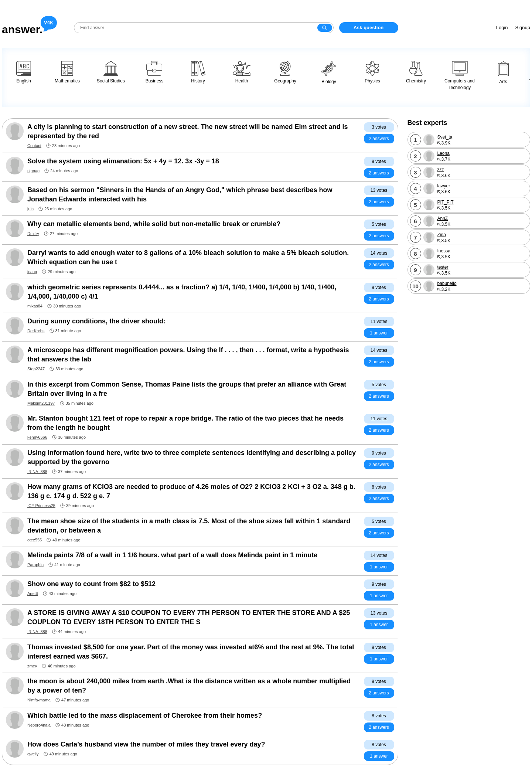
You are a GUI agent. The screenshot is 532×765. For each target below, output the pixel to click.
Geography (285, 72)
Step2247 (36, 369)
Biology (329, 73)
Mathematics (67, 72)
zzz (441, 170)
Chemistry (416, 72)
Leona (444, 153)
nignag (33, 171)
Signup (523, 28)
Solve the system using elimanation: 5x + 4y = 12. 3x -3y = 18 (123, 161)
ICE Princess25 (41, 506)
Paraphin (35, 565)
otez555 (35, 540)
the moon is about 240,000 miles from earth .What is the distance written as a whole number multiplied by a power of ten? (189, 686)
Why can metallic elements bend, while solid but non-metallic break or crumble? (154, 224)
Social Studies (111, 72)
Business (155, 72)
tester (443, 267)
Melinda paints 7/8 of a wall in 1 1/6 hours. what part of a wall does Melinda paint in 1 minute (172, 555)
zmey (32, 666)
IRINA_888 (37, 472)
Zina (442, 235)
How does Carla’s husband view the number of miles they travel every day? (146, 744)
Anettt (33, 594)
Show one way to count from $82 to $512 (91, 584)
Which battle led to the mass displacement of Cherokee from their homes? (145, 715)
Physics (372, 72)
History (198, 72)
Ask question (369, 28)
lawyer (444, 186)
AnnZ (443, 218)
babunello (447, 283)
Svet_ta (445, 137)
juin (30, 209)
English (24, 72)
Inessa (444, 251)
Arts (503, 73)
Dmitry (33, 234)
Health (242, 72)
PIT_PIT (446, 202)
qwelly (33, 754)
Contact (34, 146)
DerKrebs (36, 331)
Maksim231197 (41, 403)
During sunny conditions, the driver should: (96, 321)
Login (502, 28)
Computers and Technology (460, 76)
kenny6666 (37, 437)
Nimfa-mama (39, 700)
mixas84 (35, 306)
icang (32, 272)
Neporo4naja (39, 725)
